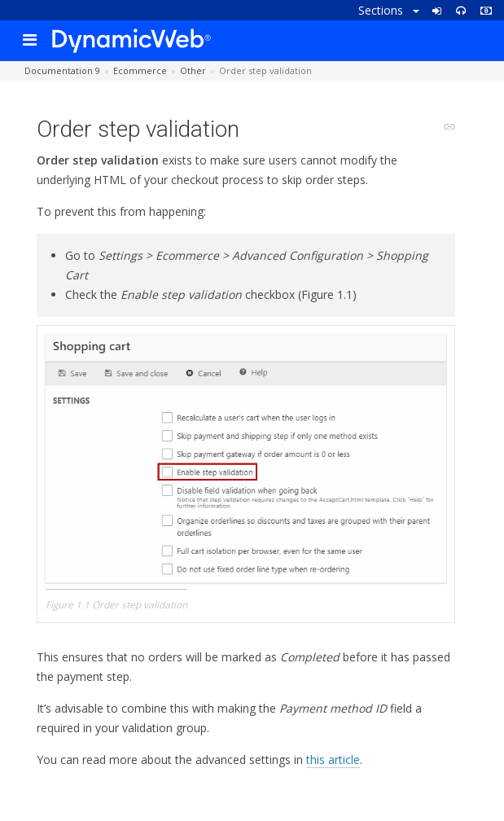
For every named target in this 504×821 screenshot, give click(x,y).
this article (333, 760)
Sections (389, 10)
